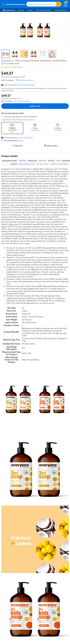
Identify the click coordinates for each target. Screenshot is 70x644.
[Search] (59, 4)
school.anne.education (27, 85)
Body (47, 164)
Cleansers (54, 164)
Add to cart (35, 106)
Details (21, 141)
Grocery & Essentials (43, 10)
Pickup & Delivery (61, 10)
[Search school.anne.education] (41, 4)
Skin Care (40, 164)
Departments (9, 10)
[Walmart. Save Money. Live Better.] (13, 4)
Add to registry (51, 145)
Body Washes (63, 164)
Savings (30, 10)
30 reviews (19, 67)
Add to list (17, 145)
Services (21, 10)
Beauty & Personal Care (27, 164)
